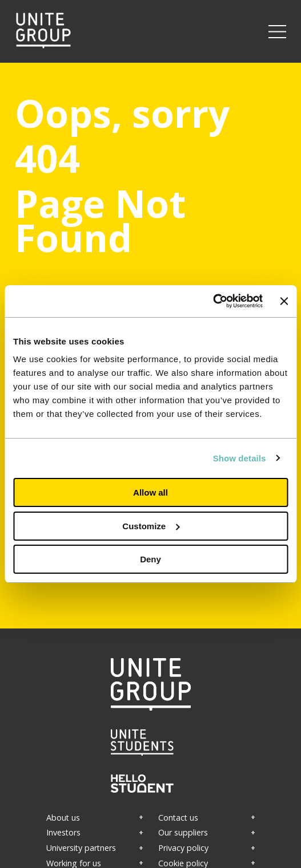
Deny (150, 559)
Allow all (150, 492)
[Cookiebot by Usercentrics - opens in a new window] (213, 301)
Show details (240, 458)
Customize (151, 526)
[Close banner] (284, 301)
